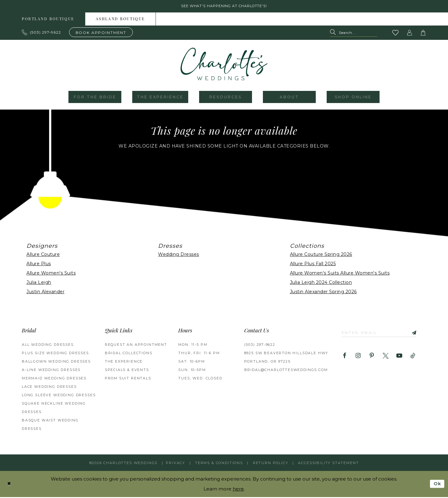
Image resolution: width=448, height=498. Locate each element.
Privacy (175, 464)
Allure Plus (39, 265)
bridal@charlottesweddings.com (286, 371)
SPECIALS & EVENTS (127, 371)
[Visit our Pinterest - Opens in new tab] (372, 358)
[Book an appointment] (101, 33)
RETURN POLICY (271, 464)
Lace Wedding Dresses (49, 388)
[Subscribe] (418, 334)
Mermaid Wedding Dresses (54, 379)
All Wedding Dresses (48, 345)
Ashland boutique (120, 20)
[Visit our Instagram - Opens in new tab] (358, 358)
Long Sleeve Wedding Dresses (59, 396)
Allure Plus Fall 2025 (313, 265)
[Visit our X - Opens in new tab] (386, 358)
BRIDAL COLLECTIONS (129, 354)
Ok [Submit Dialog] (437, 485)
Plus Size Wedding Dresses (55, 354)
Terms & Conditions (219, 464)
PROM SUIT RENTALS (128, 379)
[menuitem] (48, 20)
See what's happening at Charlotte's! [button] (224, 7)
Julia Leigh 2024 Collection (321, 283)
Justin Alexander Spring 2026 (323, 293)
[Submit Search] (334, 34)
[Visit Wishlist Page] (396, 34)
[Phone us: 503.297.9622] (42, 33)
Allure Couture (43, 255)
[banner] (224, 65)
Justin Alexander (45, 293)
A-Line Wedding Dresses (51, 371)
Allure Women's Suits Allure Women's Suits (340, 274)
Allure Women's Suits (51, 274)
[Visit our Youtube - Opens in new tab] (399, 358)
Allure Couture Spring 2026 (321, 255)
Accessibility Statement (328, 464)
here (238, 490)
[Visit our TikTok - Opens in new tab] (413, 358)
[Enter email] (382, 334)
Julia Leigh (39, 283)
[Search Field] (354, 34)
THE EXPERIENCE (124, 362)
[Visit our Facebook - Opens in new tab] (345, 358)
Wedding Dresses (179, 255)
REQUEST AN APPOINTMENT (136, 345)
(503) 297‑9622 (260, 345)
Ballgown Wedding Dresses (56, 362)
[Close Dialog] (10, 485)
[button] (410, 34)
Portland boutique (48, 20)
